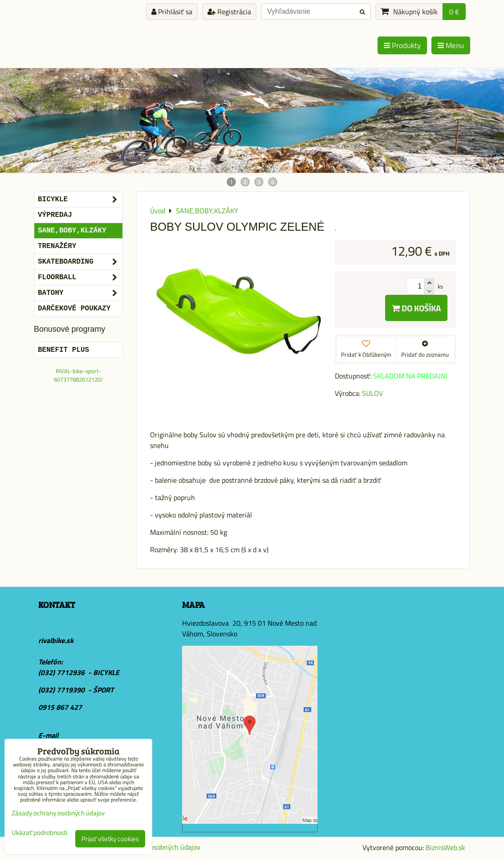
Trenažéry (57, 246)
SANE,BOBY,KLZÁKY (72, 231)
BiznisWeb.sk (445, 847)
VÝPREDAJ (55, 215)
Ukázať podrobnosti (39, 833)
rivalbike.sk (56, 640)
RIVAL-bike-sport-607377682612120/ (78, 375)
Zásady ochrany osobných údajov (58, 813)
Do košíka (416, 308)
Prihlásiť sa (172, 12)
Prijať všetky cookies (110, 839)
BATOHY (80, 293)
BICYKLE (80, 199)
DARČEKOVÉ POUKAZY (74, 309)
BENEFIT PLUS (63, 350)
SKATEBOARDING (80, 262)
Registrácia (229, 12)
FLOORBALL (80, 277)
